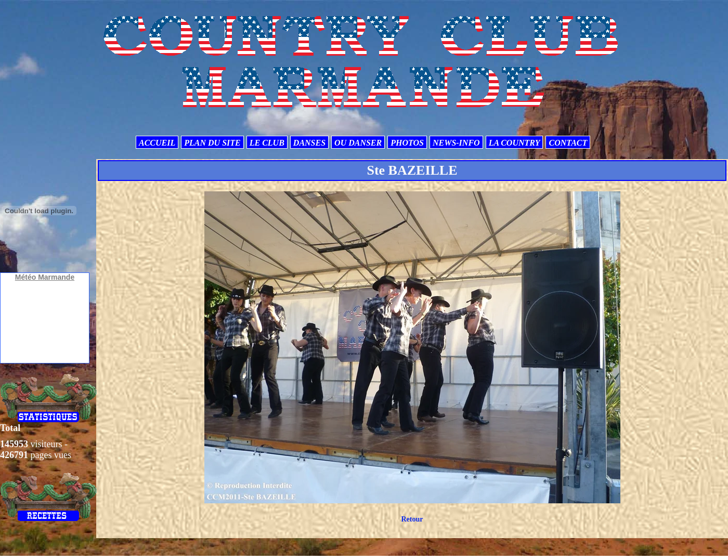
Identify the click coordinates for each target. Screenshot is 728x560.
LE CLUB (267, 143)
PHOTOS (407, 143)
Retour (412, 519)
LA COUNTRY (515, 143)
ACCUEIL (157, 143)
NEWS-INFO (456, 143)
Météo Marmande (45, 277)
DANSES (309, 143)
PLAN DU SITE (212, 143)
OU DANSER (358, 143)
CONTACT (568, 143)
